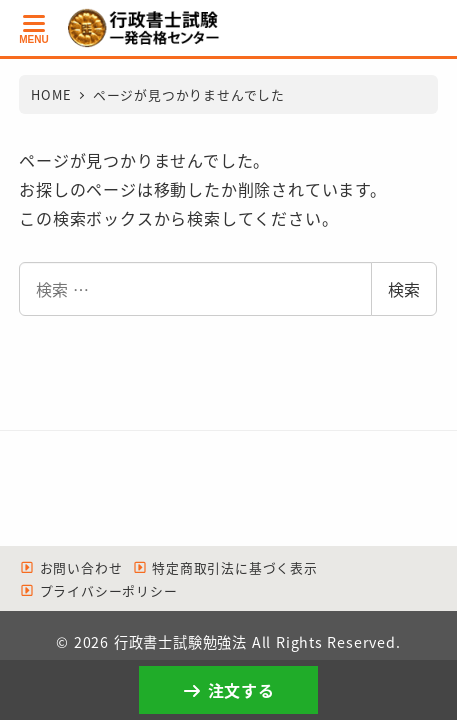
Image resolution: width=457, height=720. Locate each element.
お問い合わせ (70, 567)
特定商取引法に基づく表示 (225, 567)
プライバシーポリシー (98, 590)
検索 (404, 289)
